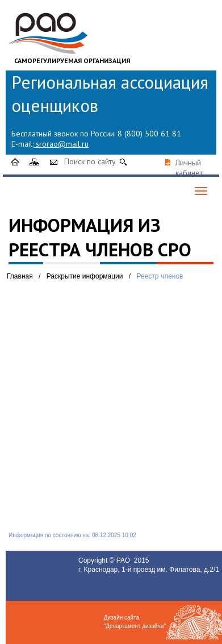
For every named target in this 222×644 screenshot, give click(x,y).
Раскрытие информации (85, 276)
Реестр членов (160, 276)
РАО (124, 560)
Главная (20, 276)
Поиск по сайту (90, 161)
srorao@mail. (59, 144)
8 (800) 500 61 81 (149, 134)
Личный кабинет (189, 168)
